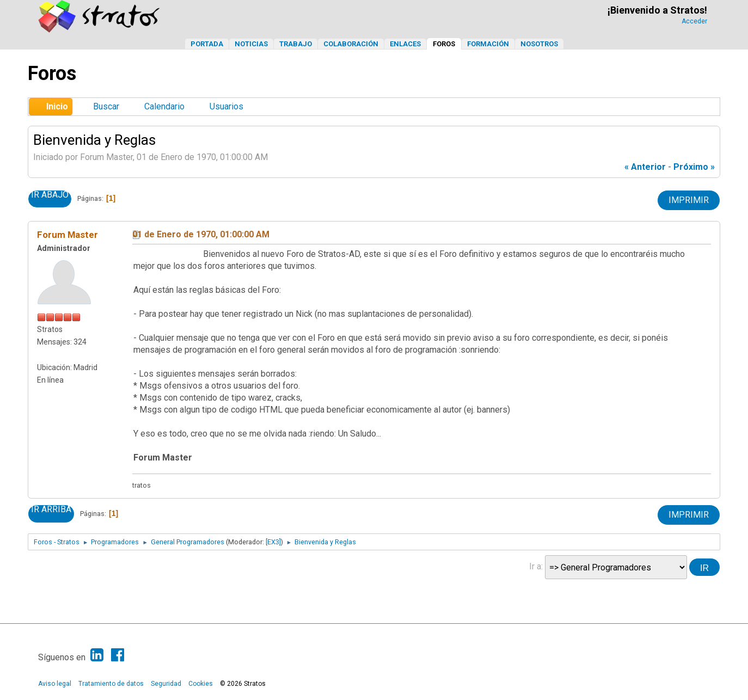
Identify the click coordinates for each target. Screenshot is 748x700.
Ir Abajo (50, 195)
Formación (488, 44)
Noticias (251, 44)
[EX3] (273, 542)
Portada (207, 44)
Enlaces (405, 44)
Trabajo (296, 44)
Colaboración (351, 44)
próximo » (694, 167)
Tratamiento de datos (111, 684)
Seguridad (166, 684)
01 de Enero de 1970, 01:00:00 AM (201, 234)
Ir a (535, 566)
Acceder (694, 21)
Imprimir (689, 200)
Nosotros (539, 44)
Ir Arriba (51, 509)
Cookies (201, 684)
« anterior (645, 167)
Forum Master (68, 235)
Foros (444, 44)
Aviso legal (55, 684)
